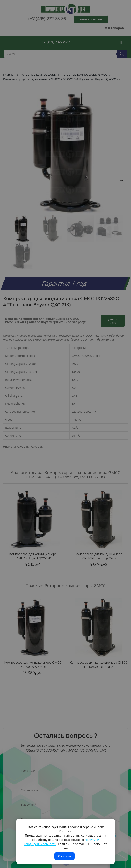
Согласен (64, 856)
